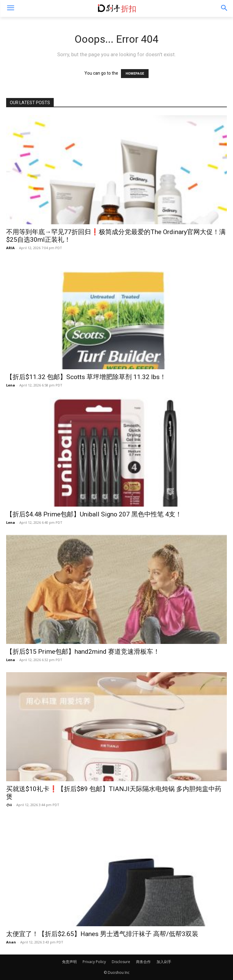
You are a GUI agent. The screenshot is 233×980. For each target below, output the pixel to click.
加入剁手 (164, 962)
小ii (9, 805)
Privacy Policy (94, 962)
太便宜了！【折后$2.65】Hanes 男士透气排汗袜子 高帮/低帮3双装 (102, 934)
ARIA (10, 248)
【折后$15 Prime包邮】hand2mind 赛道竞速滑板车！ (83, 652)
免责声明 (69, 962)
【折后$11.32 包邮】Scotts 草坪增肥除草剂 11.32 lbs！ (86, 377)
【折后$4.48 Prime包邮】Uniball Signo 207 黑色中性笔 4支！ (94, 514)
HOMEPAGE (135, 74)
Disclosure (121, 962)
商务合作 (143, 962)
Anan (11, 942)
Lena (11, 385)
